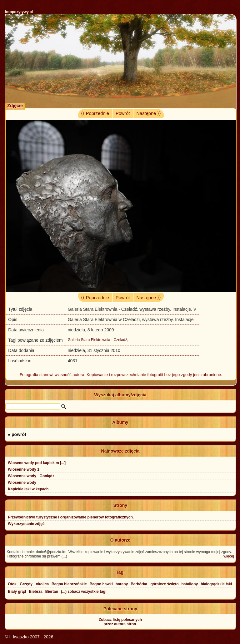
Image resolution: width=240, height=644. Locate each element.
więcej (229, 556)
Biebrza (35, 592)
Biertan (52, 592)
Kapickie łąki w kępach (28, 489)
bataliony (190, 584)
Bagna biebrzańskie (69, 584)
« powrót (17, 434)
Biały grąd (17, 592)
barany (122, 584)
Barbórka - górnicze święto (155, 584)
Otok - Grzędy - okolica (28, 584)
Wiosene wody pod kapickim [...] (37, 463)
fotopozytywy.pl (19, 12)
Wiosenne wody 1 (24, 469)
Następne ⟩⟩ (149, 113)
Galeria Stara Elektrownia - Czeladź (97, 340)
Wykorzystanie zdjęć (26, 524)
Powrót (123, 113)
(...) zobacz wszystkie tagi (84, 592)
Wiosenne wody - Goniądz (31, 476)
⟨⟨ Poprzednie (95, 113)
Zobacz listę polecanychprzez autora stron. (120, 622)
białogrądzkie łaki (216, 584)
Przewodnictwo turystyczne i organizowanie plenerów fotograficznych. (71, 517)
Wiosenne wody (22, 483)
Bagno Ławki (101, 584)
